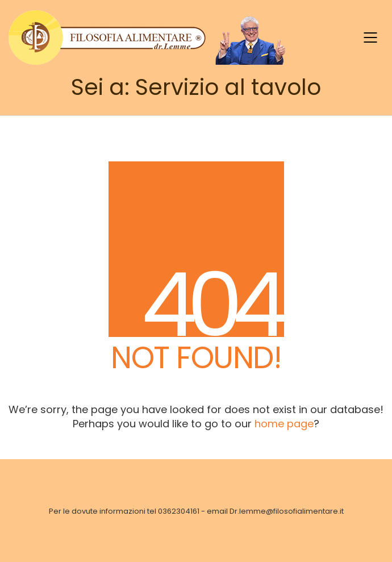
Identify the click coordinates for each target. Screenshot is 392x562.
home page (284, 424)
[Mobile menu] (371, 38)
